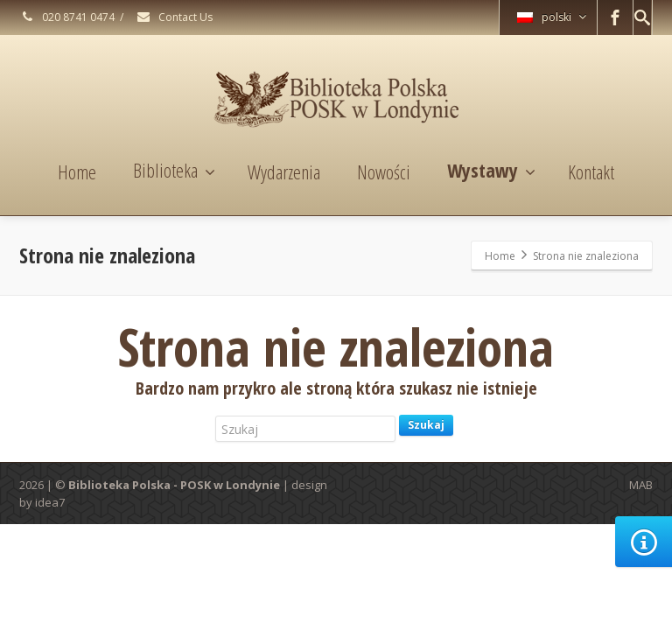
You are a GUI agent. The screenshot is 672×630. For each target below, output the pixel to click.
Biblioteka (174, 170)
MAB (641, 485)
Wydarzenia (284, 171)
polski (552, 17)
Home (77, 171)
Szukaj (426, 425)
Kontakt (591, 171)
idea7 (50, 502)
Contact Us (174, 17)
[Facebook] (615, 17)
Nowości (384, 171)
